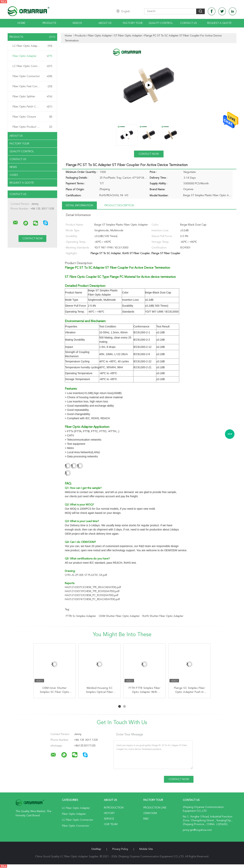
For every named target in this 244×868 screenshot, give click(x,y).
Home (21, 23)
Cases (14, 175)
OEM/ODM (150, 813)
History (109, 813)
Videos (77, 23)
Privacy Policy (120, 849)
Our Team (111, 824)
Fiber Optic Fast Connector (32, 86)
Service (109, 819)
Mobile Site (146, 849)
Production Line (155, 808)
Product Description (119, 206)
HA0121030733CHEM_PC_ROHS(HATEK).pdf (92, 595)
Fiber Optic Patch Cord (32, 107)
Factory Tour (133, 23)
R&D (146, 819)
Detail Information (79, 206)
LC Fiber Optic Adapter (32, 46)
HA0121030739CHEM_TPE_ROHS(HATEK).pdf (92, 591)
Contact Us (189, 23)
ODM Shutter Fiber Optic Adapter (119, 616)
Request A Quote (219, 23)
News (13, 167)
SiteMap (96, 849)
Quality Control (161, 23)
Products (49, 23)
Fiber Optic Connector (32, 76)
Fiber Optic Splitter (32, 97)
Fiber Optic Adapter (32, 56)
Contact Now (149, 154)
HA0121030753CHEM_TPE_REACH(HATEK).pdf (93, 587)
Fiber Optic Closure (32, 117)
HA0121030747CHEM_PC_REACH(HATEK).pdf (92, 599)
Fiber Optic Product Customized (32, 127)
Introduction (114, 808)
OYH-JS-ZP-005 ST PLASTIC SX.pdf (86, 575)
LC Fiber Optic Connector (32, 66)
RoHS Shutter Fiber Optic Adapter (163, 616)
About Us (105, 23)
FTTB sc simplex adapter (81, 616)
